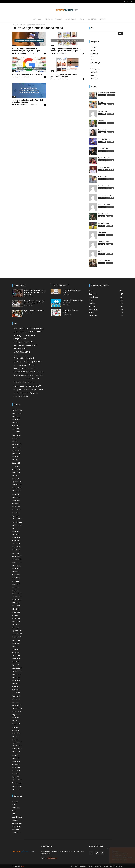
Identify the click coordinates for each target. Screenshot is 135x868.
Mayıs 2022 (16, 565)
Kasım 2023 (16, 510)
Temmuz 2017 (17, 746)
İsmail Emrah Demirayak (20, 53)
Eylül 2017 (16, 739)
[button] (133, 19)
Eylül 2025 (16, 441)
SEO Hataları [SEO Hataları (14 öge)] (26, 390)
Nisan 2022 (16, 569)
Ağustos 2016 (17, 780)
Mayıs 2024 (16, 491)
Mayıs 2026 (16, 416)
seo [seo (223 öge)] (38, 385)
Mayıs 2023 (16, 528)
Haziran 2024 (17, 488)
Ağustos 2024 (17, 482)
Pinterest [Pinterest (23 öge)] (26, 382)
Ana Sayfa (15, 25)
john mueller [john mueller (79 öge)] (33, 378)
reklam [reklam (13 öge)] (32, 382)
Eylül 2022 (16, 553)
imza (22, 866)
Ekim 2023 (16, 513)
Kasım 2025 (16, 435)
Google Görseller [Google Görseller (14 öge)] (33, 355)
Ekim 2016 (16, 774)
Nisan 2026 (16, 419)
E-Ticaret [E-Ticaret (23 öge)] (30, 332)
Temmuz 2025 (17, 447)
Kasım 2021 (16, 584)
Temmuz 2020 (17, 634)
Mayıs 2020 (16, 640)
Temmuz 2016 (17, 783)
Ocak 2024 (16, 503)
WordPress (94, 75)
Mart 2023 (16, 534)
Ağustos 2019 (17, 668)
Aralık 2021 (16, 581)
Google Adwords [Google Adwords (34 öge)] (20, 339)
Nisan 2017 (16, 755)
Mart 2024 (16, 497)
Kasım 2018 (16, 696)
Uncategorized (95, 69)
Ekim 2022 (16, 550)
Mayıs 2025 (16, 454)
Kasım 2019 (16, 659)
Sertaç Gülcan (103, 223)
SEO (34, 19)
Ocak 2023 (16, 541)
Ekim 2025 (16, 438)
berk (100, 251)
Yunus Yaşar (55, 53)
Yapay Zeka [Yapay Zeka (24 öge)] (34, 393)
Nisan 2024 (16, 494)
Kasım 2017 (16, 733)
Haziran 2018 (17, 711)
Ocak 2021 (16, 615)
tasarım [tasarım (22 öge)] (16, 393)
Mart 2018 (16, 721)
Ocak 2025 (16, 466)
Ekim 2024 (16, 475)
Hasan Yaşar (103, 177)
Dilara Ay (102, 121)
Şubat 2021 (16, 612)
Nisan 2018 (16, 718)
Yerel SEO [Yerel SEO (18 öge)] (17, 396)
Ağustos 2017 (17, 743)
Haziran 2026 (17, 413)
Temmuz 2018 (17, 708)
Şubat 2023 (16, 538)
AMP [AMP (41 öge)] (15, 328)
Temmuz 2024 (17, 485)
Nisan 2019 (16, 680)
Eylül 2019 (16, 665)
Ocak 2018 (16, 727)
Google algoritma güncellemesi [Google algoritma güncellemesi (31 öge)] (25, 345)
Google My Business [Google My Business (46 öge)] (33, 361)
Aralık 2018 (16, 693)
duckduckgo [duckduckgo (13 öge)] (23, 332)
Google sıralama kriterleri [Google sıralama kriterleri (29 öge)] (23, 372)
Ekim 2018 (16, 699)
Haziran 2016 (17, 786)
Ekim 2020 (16, 624)
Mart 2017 (16, 758)
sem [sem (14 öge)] (27, 386)
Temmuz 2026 (17, 410)
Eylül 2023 (16, 516)
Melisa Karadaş (104, 167)
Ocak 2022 (16, 578)
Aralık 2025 (16, 432)
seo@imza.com (52, 858)
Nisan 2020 (16, 643)
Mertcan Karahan (105, 260)
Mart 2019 (16, 684)
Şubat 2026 (16, 426)
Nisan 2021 (16, 606)
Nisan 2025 (16, 457)
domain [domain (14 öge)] (16, 332)
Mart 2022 (16, 572)
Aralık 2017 (16, 730)
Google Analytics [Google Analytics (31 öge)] (20, 348)
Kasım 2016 (16, 771)
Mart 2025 (16, 460)
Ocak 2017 (16, 764)
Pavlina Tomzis (104, 158)
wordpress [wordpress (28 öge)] (24, 393)
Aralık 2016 (16, 767)
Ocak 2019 (16, 690)
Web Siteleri (94, 72)
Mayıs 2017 (16, 752)
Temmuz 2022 (17, 559)
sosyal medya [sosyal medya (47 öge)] (37, 389)
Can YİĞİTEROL (104, 149)
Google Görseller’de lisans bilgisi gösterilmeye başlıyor (64, 75)
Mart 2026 (16, 423)
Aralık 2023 (16, 506)
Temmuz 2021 (17, 597)
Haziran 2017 (17, 749)
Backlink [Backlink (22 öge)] (22, 328)
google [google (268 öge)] (18, 335)
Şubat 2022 (16, 575)
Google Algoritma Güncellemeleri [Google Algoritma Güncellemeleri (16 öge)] (23, 342)
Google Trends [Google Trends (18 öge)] (39, 372)
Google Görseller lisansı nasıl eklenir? (27, 74)
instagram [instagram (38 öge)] (39, 375)
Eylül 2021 (16, 590)
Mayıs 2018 (16, 715)
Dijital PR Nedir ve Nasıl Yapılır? (34, 311)
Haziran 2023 (17, 525)
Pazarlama (48, 19)
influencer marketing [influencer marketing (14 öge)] (27, 375)
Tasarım (59, 19)
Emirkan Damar (104, 139)
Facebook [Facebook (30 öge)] (38, 332)
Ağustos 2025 (17, 444)
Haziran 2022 (17, 562)
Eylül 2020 (16, 628)
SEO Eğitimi (92, 19)
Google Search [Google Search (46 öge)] (29, 365)
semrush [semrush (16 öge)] (32, 386)
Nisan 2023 (16, 531)
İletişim (102, 19)
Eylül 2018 (16, 702)
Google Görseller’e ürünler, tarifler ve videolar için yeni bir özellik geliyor (66, 50)
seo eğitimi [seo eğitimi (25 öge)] (17, 390)
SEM (40, 19)
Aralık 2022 (16, 544)
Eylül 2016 (16, 777)
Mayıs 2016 (16, 789)
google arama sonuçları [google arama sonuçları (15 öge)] (20, 355)
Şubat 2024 (16, 500)
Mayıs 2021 (16, 603)
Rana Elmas (102, 111)
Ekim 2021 (16, 587)
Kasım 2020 (16, 621)
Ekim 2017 (16, 736)
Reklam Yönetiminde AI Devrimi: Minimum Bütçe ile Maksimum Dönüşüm (35, 292)
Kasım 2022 (16, 547)
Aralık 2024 (16, 469)
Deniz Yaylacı (103, 130)
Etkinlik (82, 19)
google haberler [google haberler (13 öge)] (18, 362)
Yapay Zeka (94, 78)
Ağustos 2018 (17, 705)
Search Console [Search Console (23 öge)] (19, 386)
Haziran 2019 (17, 674)
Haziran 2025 (17, 451)
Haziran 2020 (17, 637)
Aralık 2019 (16, 656)
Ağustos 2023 (17, 519)
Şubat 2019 (16, 687)
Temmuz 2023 (17, 522)
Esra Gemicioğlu (104, 186)
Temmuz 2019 (17, 671)
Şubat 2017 (16, 761)
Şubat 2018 (16, 724)
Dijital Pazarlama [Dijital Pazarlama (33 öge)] (37, 328)
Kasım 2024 (16, 472)
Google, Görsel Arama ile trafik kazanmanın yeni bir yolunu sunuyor (26, 50)
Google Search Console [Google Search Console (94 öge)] (26, 369)
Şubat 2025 (16, 463)
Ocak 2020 (16, 652)
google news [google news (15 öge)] (17, 365)
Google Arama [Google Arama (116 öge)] (22, 352)
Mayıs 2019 (16, 677)
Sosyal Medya (70, 19)
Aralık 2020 (16, 618)
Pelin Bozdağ (103, 214)
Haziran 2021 (17, 600)
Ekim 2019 (16, 662)
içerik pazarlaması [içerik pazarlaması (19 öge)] (19, 379)
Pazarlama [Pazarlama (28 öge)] (17, 382)
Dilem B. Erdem (104, 242)
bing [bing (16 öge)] (27, 328)
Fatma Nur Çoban (105, 195)
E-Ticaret (94, 47)
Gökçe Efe (102, 232)
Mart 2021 (16, 609)
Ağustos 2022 (17, 556)
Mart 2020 (16, 646)
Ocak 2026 (16, 429)
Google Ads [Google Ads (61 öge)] (30, 335)
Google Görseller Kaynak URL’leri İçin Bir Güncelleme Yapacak (28, 101)
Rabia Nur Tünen (104, 204)
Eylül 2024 (16, 478)
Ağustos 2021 (17, 593)
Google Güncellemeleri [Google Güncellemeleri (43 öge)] (24, 358)
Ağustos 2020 (17, 631)
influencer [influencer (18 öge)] (17, 375)
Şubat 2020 (16, 649)
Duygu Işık (102, 102)
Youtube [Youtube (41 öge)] (25, 396)
